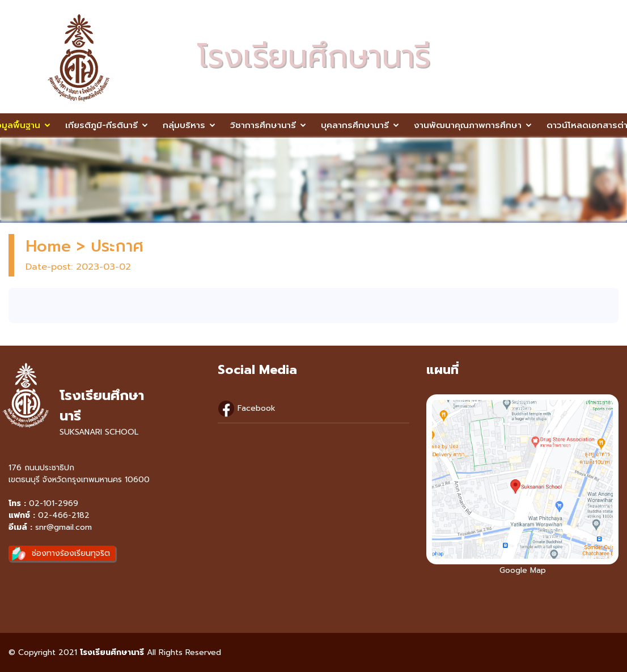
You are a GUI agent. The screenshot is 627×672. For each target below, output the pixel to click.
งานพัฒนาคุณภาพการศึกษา (468, 125)
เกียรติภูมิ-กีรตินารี (101, 125)
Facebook (247, 408)
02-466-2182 (64, 515)
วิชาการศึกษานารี (263, 125)
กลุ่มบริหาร (184, 125)
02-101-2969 (54, 503)
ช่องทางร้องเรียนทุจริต (71, 553)
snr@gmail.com (63, 527)
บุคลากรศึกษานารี (355, 125)
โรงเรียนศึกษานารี (112, 652)
